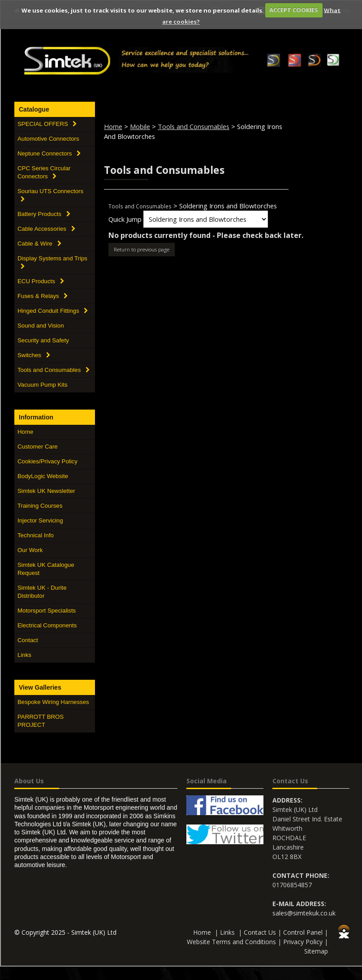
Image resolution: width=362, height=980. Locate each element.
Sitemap (316, 951)
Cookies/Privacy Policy (47, 461)
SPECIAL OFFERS (47, 124)
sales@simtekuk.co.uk (304, 913)
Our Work (30, 550)
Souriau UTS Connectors (50, 195)
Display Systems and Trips (52, 262)
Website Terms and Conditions (231, 942)
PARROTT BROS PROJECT (41, 721)
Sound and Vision (41, 326)
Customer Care (38, 447)
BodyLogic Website (43, 476)
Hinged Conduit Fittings (53, 311)
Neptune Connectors (49, 153)
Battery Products (44, 214)
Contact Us (260, 932)
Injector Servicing (40, 520)
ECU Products (41, 281)
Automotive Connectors (48, 139)
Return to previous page (142, 249)
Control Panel (303, 932)
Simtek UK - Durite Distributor (42, 592)
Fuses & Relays (43, 296)
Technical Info (36, 535)
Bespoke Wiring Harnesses (53, 702)
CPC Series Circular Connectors (44, 172)
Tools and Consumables (54, 370)
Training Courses (40, 506)
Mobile (140, 126)
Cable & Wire (39, 244)
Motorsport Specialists (47, 611)
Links (24, 655)
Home (25, 432)
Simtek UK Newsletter (46, 491)
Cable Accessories (46, 229)
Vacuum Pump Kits (43, 385)
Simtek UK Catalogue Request (46, 569)
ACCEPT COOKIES (294, 10)
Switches (34, 355)
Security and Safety (43, 340)
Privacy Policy (303, 942)
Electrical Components (47, 625)
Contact (28, 640)
